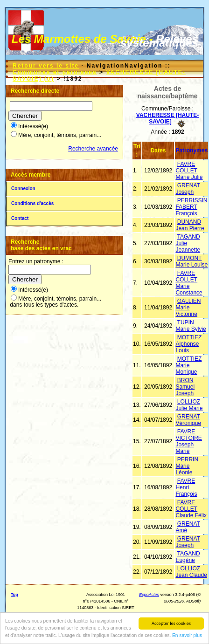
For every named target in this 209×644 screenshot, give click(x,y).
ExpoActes (149, 595)
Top (14, 595)
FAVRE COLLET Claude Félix (191, 509)
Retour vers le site (46, 66)
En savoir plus (187, 636)
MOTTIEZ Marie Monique (188, 365)
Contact (20, 218)
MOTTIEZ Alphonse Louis (188, 344)
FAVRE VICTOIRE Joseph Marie (188, 441)
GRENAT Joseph (188, 189)
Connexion (23, 188)
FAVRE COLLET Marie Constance (189, 283)
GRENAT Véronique (188, 420)
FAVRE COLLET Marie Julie (189, 171)
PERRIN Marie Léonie (187, 466)
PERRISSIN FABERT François (191, 207)
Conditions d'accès (32, 203)
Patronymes (192, 151)
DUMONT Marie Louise (192, 261)
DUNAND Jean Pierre (190, 225)
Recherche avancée (93, 149)
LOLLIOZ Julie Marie (189, 405)
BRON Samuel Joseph (185, 387)
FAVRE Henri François (186, 487)
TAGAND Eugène (188, 557)
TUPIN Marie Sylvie (191, 326)
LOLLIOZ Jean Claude (191, 572)
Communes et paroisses (55, 72)
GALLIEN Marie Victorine (188, 308)
